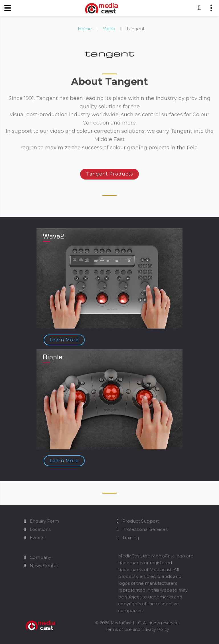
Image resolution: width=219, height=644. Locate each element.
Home (85, 29)
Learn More (64, 340)
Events (37, 538)
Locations (40, 529)
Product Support (141, 521)
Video (109, 29)
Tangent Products (109, 174)
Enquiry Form (44, 521)
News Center (44, 565)
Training (131, 538)
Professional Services (145, 529)
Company (40, 557)
